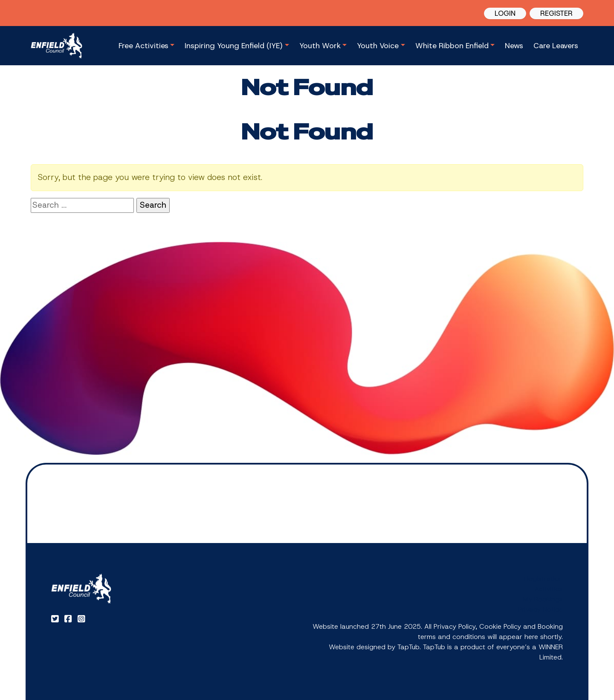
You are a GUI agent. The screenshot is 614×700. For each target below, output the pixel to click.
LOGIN (505, 13)
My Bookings (543, 599)
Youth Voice (378, 46)
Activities (549, 589)
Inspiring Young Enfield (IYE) (234, 46)
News (514, 46)
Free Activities (143, 46)
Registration (544, 579)
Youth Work (320, 46)
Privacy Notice (540, 609)
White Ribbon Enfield (452, 46)
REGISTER (556, 13)
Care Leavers (556, 46)
